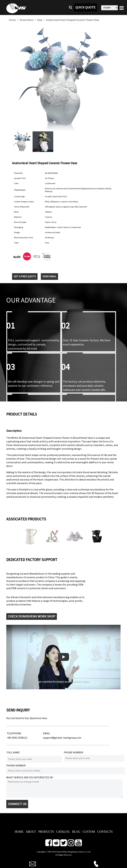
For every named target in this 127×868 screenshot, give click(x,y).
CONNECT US (17, 804)
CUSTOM (89, 832)
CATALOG (63, 832)
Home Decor (27, 20)
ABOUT (31, 832)
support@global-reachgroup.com (62, 738)
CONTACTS (105, 832)
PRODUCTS (46, 832)
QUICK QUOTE (85, 7)
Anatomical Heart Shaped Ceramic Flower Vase (73, 20)
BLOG (76, 832)
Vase (40, 20)
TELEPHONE (14, 733)
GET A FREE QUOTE (25, 277)
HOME (19, 832)
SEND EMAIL (49, 277)
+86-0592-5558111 (17, 738)
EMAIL (47, 733)
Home (12, 20)
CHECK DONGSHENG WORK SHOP (32, 616)
